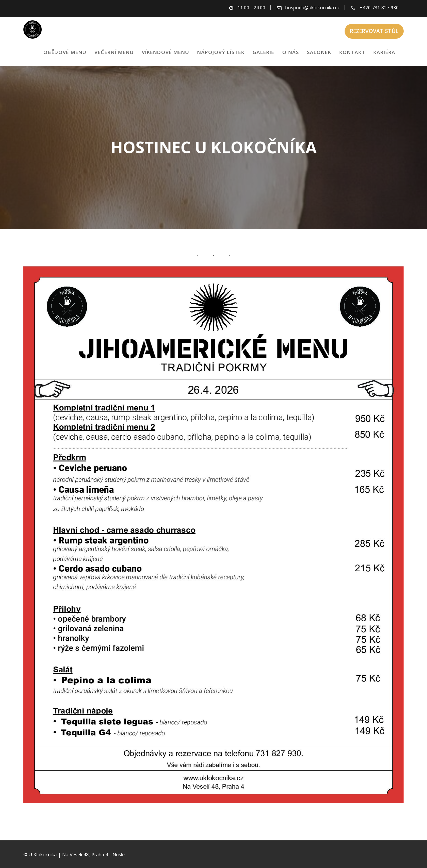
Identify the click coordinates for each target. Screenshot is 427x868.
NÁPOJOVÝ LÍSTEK (221, 52)
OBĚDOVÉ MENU (65, 52)
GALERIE (263, 52)
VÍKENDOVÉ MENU (165, 52)
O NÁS (291, 52)
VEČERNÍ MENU (114, 52)
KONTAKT (352, 52)
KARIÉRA (384, 52)
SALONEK (319, 52)
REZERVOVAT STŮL (374, 31)
